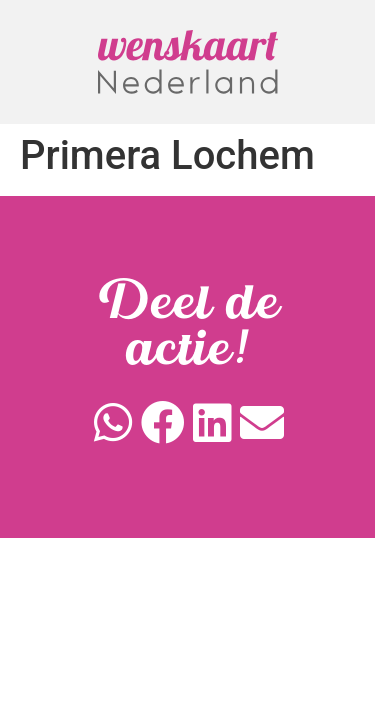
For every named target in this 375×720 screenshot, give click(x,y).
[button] (114, 423)
